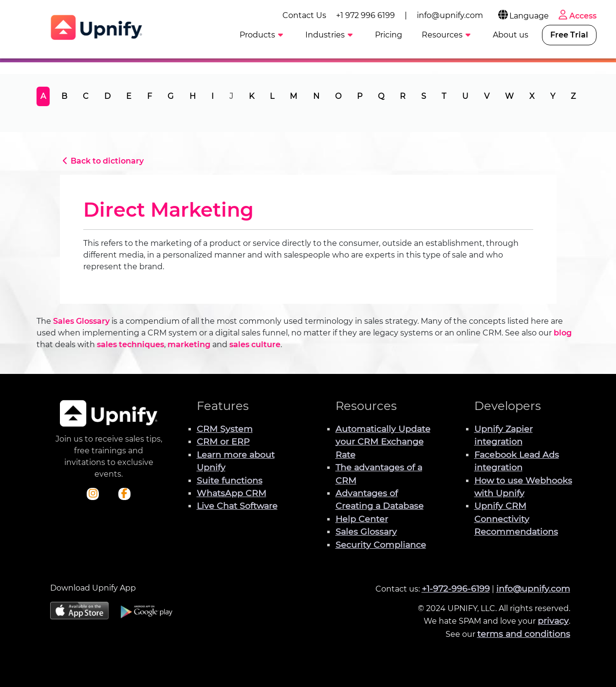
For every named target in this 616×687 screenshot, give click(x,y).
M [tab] (293, 96)
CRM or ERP (223, 441)
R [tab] (403, 96)
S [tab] (424, 96)
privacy (553, 621)
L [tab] (272, 96)
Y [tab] (553, 96)
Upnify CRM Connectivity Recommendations (516, 519)
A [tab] (43, 96)
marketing (189, 344)
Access (577, 16)
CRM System (225, 429)
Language (523, 16)
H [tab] (193, 96)
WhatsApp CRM (232, 493)
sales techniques (131, 344)
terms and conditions (524, 634)
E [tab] (129, 96)
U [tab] (465, 96)
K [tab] (252, 96)
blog (563, 333)
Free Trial (569, 35)
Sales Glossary (81, 321)
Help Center (362, 519)
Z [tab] (573, 96)
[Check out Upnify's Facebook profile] (124, 494)
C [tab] (86, 96)
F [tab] (149, 96)
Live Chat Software (237, 506)
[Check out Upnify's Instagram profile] (93, 494)
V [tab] (487, 96)
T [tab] (444, 96)
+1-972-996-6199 (456, 588)
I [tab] (213, 96)
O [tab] (338, 96)
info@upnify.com (450, 15)
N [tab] (316, 96)
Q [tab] (381, 96)
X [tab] (532, 96)
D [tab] (107, 96)
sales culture (255, 344)
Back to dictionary (102, 161)
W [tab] (509, 96)
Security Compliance (381, 545)
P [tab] (360, 96)
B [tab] (64, 96)
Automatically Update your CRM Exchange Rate (383, 442)
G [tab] (170, 96)
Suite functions (230, 480)
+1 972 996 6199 (365, 15)
